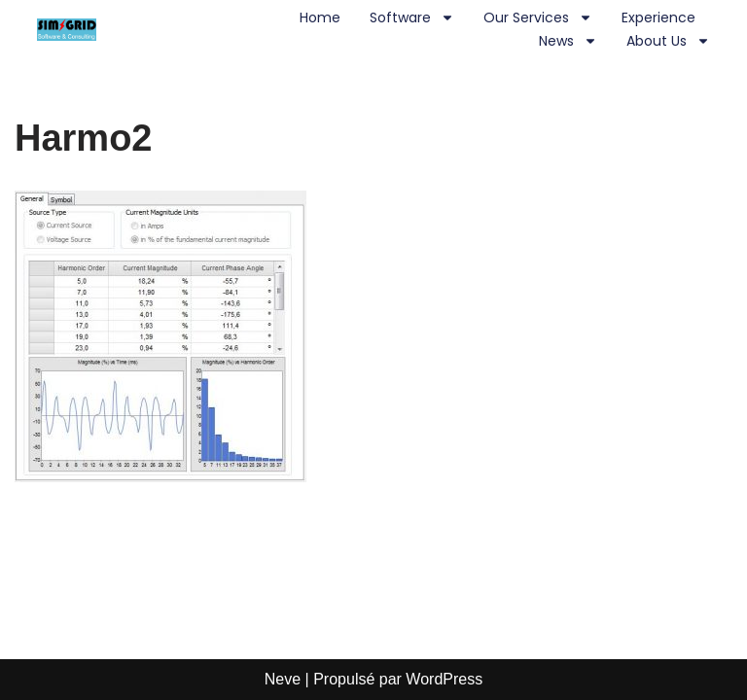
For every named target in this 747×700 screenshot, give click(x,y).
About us (668, 41)
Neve (283, 679)
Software (412, 17)
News (568, 41)
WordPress (444, 679)
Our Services (538, 17)
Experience (658, 17)
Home (320, 17)
